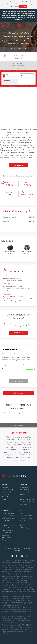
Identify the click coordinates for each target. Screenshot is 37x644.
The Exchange (7, 533)
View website (19, 381)
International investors (27, 499)
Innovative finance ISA (27, 502)
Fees (21, 525)
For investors (24, 487)
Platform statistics (8, 513)
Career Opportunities (9, 497)
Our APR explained (8, 516)
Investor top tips (25, 492)
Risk (8, 457)
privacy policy (14, 7)
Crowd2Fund (19, 25)
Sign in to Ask (19, 333)
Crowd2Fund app (8, 490)
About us (5, 487)
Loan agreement (7, 525)
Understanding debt (9, 518)
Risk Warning (24, 528)
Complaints (6, 535)
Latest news (6, 494)
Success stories (7, 492)
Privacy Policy (24, 523)
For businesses (24, 490)
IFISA (17, 69)
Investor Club (6, 528)
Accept (23, 7)
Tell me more (18, 165)
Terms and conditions (26, 516)
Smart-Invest (24, 504)
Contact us (6, 499)
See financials (18, 393)
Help (21, 513)
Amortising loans (7, 530)
